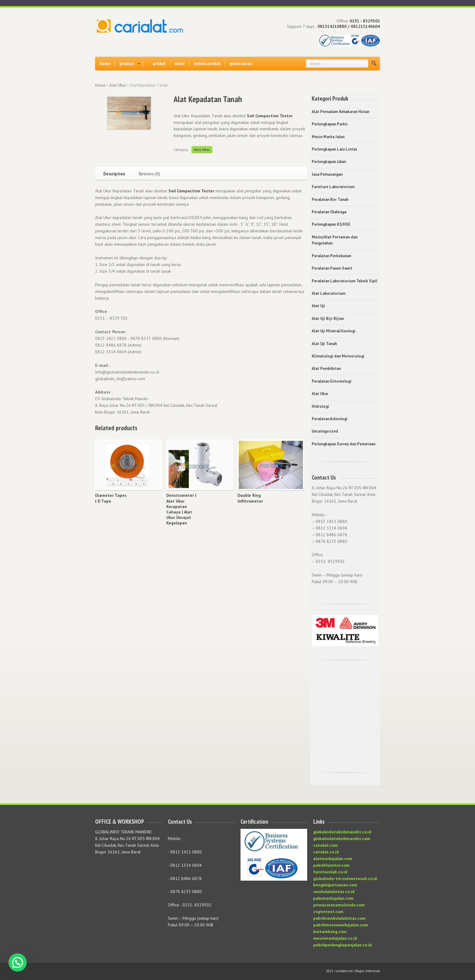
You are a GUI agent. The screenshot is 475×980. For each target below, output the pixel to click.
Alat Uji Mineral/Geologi (334, 331)
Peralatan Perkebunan (331, 256)
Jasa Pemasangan (327, 174)
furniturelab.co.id (330, 872)
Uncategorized (325, 431)
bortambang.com (330, 932)
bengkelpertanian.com (335, 885)
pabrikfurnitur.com (331, 865)
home (105, 63)
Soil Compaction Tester (270, 116)
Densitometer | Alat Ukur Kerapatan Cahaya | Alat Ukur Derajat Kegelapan (181, 509)
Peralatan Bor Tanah (330, 199)
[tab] (117, 173)
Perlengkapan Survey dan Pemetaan (344, 444)
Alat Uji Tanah (324, 344)
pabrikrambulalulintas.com (339, 918)
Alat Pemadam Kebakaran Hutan (340, 112)
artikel (159, 63)
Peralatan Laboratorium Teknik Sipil (344, 281)
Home (100, 85)
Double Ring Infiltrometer (250, 498)
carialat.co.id (326, 852)
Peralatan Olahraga (329, 212)
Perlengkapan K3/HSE (331, 224)
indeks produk (207, 63)
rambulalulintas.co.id (334, 892)
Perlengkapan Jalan (329, 162)
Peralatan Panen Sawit (332, 268)
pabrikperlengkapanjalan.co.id (342, 945)
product (127, 63)
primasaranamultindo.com (339, 905)
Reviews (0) (149, 173)
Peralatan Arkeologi (330, 419)
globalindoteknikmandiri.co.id (342, 832)
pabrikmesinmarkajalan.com (341, 925)
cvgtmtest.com (328, 912)
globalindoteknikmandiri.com (342, 839)
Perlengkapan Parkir (330, 124)
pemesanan (241, 63)
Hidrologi (320, 406)
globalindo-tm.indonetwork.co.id (345, 879)
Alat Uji (318, 306)
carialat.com (326, 845)
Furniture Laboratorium (333, 187)
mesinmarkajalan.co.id (335, 938)
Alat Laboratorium (329, 293)
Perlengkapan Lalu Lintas (334, 149)
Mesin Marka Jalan (328, 137)
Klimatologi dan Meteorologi (338, 356)
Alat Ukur (118, 85)
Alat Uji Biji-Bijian (328, 319)
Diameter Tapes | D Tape (111, 498)
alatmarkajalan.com (333, 859)
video (180, 63)
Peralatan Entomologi (332, 381)
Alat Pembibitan (326, 369)
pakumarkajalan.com (333, 898)
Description (114, 173)
